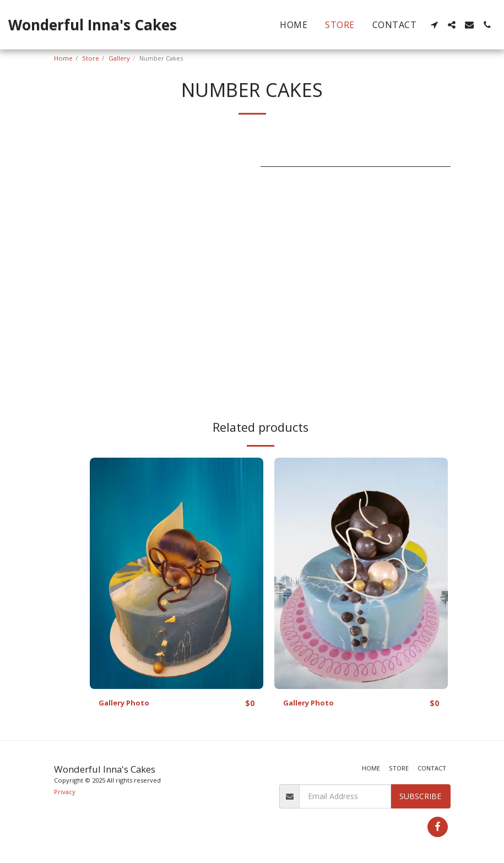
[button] (434, 25)
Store (91, 58)
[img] (177, 573)
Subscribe (420, 796)
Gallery (119, 58)
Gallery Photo (125, 704)
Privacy (65, 792)
